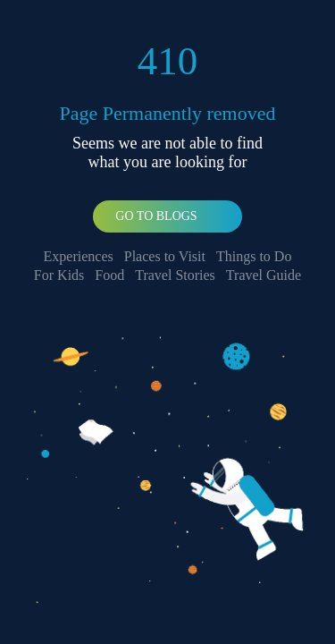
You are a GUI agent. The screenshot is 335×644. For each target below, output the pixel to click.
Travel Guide (264, 275)
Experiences (79, 256)
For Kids (59, 275)
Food (109, 275)
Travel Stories (175, 275)
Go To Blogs (156, 216)
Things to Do (254, 256)
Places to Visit (165, 256)
